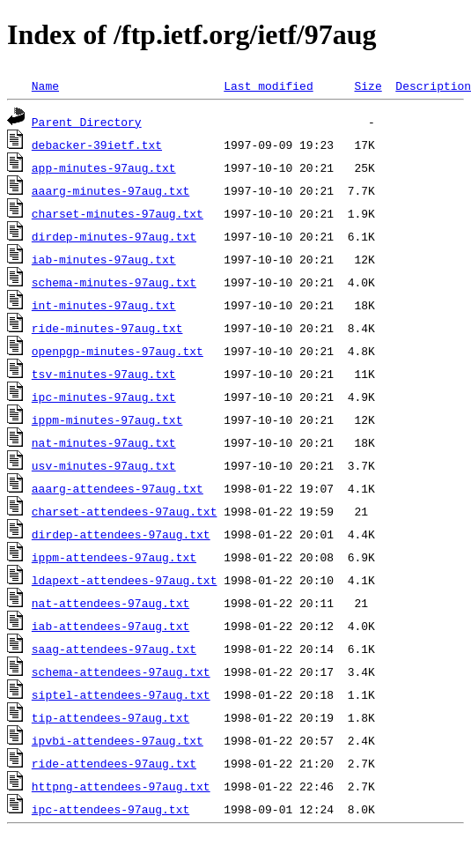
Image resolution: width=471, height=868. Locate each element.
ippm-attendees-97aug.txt (114, 557)
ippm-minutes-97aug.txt (107, 419)
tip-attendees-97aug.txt (110, 717)
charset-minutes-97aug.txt (118, 213)
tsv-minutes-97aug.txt (104, 374)
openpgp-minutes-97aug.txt (118, 351)
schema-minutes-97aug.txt (114, 282)
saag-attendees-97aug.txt (114, 649)
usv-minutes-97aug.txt (104, 465)
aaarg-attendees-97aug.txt (118, 488)
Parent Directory (87, 122)
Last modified (268, 85)
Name (45, 85)
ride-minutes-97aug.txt (107, 328)
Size (368, 85)
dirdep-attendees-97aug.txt (121, 534)
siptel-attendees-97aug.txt (121, 694)
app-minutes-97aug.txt (104, 167)
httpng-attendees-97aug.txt (121, 786)
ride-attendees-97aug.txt (114, 763)
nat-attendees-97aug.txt (110, 603)
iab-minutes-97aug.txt (104, 259)
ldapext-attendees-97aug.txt (125, 580)
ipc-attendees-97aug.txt (110, 809)
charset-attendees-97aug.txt (125, 511)
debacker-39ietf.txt (97, 145)
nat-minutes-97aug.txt (104, 442)
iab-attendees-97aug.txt (110, 626)
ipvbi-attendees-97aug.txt (118, 740)
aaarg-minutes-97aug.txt (110, 190)
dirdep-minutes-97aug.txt (114, 236)
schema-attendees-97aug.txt (121, 671)
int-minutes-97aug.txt (104, 305)
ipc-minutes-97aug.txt (104, 397)
